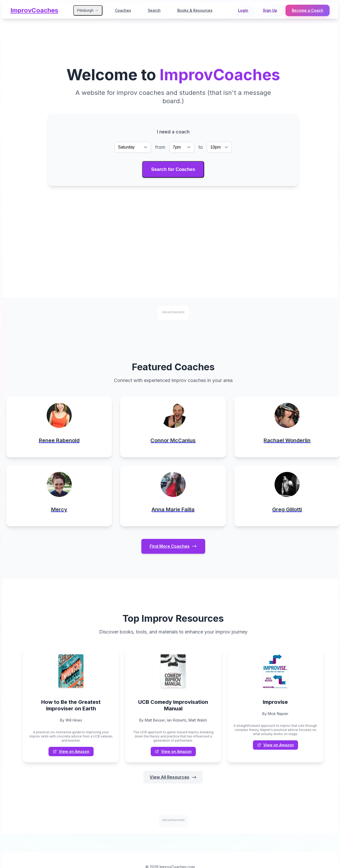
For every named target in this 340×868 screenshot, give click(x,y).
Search (154, 10)
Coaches (123, 10)
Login (243, 10)
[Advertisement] (173, 225)
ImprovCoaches (34, 10)
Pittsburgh (88, 10)
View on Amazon (71, 751)
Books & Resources (195, 10)
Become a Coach (308, 10)
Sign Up (270, 10)
